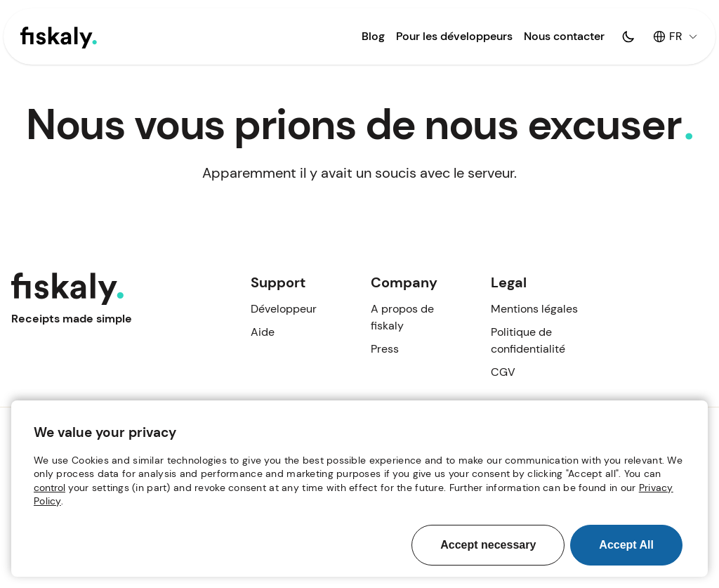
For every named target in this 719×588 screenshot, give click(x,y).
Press (385, 349)
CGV (503, 372)
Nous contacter (564, 36)
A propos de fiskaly (402, 317)
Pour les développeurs (454, 36)
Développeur (284, 309)
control (50, 488)
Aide (263, 332)
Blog (373, 36)
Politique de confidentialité (528, 340)
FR (675, 36)
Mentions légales (534, 309)
